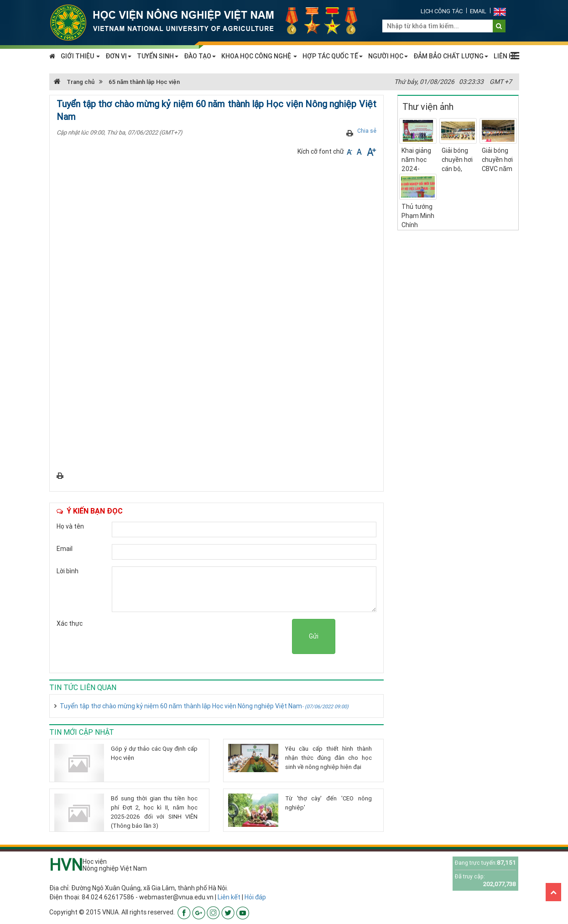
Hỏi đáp (255, 897)
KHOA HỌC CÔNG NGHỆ (259, 56)
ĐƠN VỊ (118, 56)
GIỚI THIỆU (80, 56)
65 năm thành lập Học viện (144, 82)
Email (478, 11)
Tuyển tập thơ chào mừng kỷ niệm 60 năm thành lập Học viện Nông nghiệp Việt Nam (204, 706)
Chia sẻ (367, 131)
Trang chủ (74, 82)
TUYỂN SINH (158, 56)
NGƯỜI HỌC (388, 56)
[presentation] (223, 637)
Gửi (314, 636)
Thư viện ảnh (428, 106)
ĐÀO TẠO (200, 56)
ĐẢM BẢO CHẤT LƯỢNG (451, 56)
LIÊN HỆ (505, 56)
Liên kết (229, 897)
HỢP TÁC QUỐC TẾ (333, 56)
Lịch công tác (442, 11)
